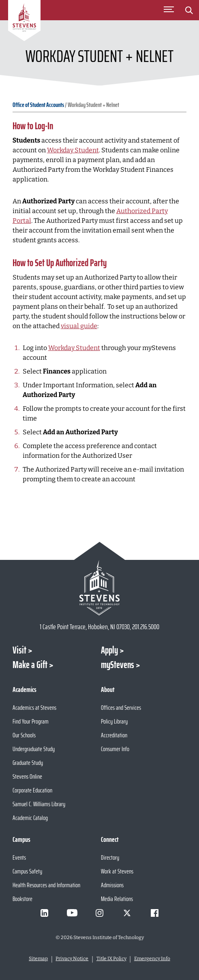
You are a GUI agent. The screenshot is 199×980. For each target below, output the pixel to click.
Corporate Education (32, 790)
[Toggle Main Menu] (169, 10)
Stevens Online (27, 776)
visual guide (79, 326)
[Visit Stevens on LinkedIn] (45, 913)
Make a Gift (30, 665)
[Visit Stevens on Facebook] (155, 913)
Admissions (112, 885)
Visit (19, 650)
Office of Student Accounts (38, 105)
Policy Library (114, 721)
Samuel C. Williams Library (39, 804)
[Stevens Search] (189, 10)
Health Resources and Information (46, 885)
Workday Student (73, 150)
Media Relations (117, 899)
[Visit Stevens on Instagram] (100, 913)
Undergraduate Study (34, 749)
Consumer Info (115, 749)
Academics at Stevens (34, 708)
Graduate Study (28, 763)
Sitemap (38, 959)
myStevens (118, 665)
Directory (110, 857)
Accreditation (114, 735)
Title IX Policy (111, 959)
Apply (109, 650)
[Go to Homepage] (24, 22)
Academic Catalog (30, 818)
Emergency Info (152, 959)
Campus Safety (27, 871)
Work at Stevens (117, 871)
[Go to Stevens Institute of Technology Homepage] (100, 588)
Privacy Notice (72, 959)
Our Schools (24, 735)
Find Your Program (31, 721)
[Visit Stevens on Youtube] (72, 913)
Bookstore (22, 899)
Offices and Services (121, 708)
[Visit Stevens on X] (127, 913)
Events (19, 857)
